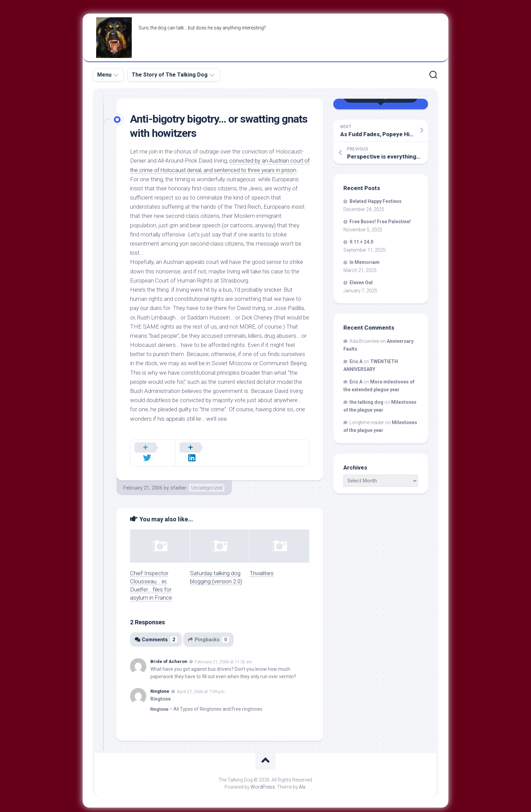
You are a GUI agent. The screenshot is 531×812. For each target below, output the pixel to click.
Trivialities (262, 564)
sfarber (178, 479)
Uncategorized (207, 479)
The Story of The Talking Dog (170, 75)
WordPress (263, 778)
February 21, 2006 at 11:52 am (224, 653)
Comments (156, 630)
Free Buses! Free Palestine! (380, 222)
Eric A (356, 361)
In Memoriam (365, 262)
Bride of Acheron (169, 653)
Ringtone (160, 682)
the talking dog (366, 402)
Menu (104, 75)
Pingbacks (210, 630)
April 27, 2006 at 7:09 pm (201, 682)
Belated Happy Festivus (376, 201)
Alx (302, 778)
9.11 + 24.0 (361, 242)
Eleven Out (361, 283)
